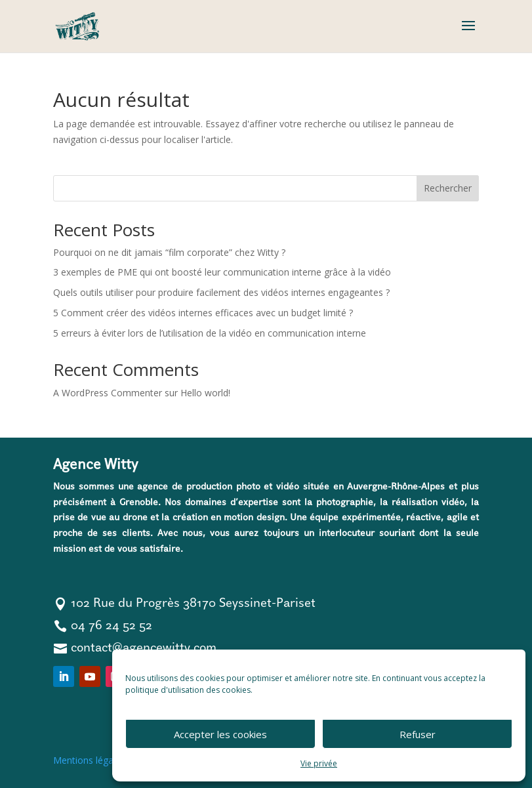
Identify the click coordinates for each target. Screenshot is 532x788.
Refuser (418, 734)
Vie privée (319, 763)
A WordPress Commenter (108, 393)
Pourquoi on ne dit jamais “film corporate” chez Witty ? (169, 252)
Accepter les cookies (220, 734)
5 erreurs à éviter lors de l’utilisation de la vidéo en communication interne (210, 333)
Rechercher (448, 188)
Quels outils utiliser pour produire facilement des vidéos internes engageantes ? (221, 292)
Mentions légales (89, 760)
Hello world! (205, 393)
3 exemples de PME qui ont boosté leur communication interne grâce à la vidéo (222, 272)
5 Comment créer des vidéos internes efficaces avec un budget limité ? (203, 313)
